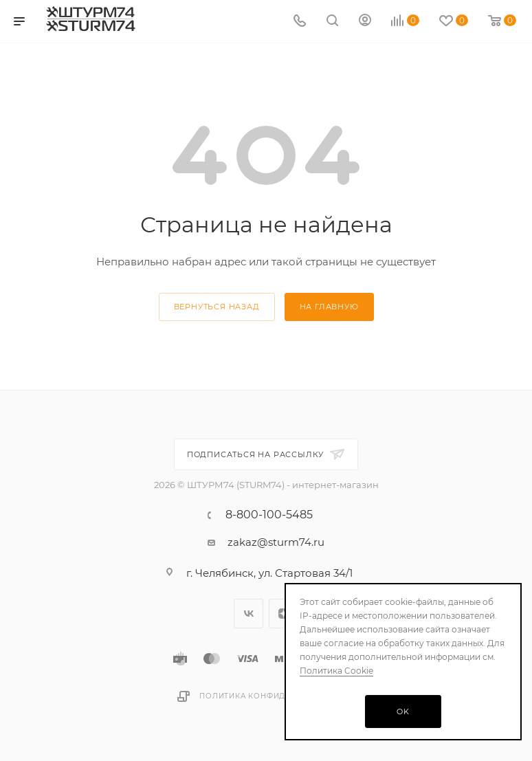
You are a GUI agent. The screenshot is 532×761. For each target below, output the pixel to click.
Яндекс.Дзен (284, 614)
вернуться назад (217, 307)
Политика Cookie (336, 671)
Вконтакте (248, 614)
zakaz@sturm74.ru (276, 542)
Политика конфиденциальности (277, 696)
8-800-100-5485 (269, 515)
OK (403, 712)
